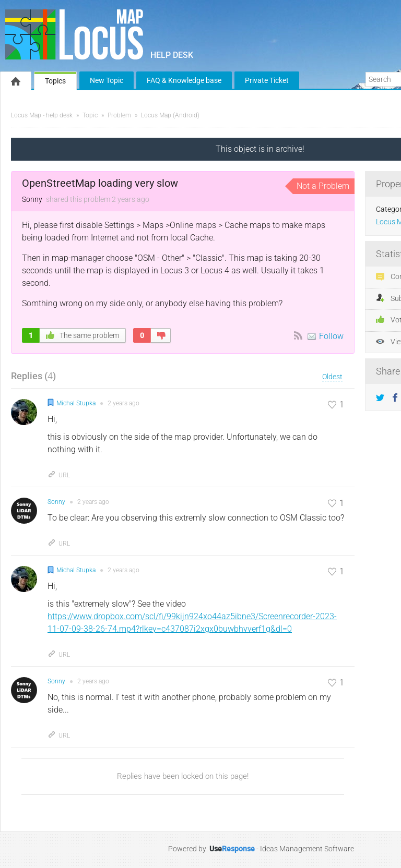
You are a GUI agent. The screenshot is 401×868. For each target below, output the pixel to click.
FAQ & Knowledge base (184, 80)
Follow (331, 336)
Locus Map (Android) (170, 115)
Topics (55, 81)
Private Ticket (267, 80)
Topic (90, 115)
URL (59, 475)
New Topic (107, 80)
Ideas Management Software (307, 849)
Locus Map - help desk (42, 115)
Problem (119, 115)
